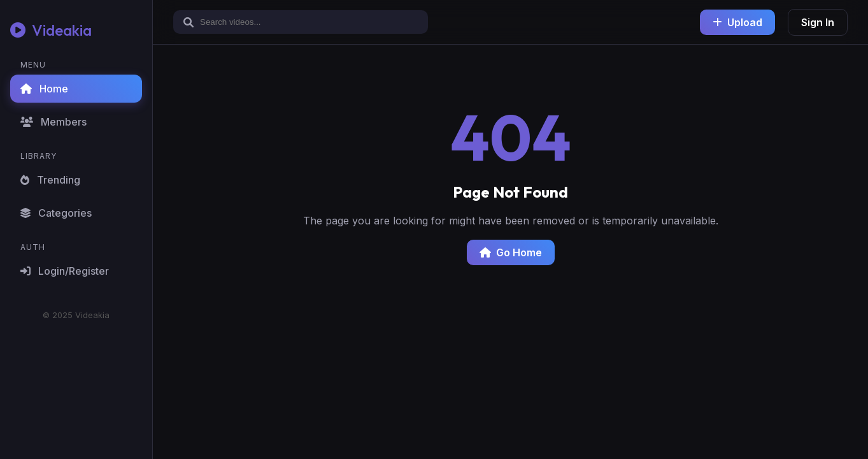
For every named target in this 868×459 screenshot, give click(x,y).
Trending (50, 180)
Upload (737, 22)
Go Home (511, 252)
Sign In (818, 22)
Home (44, 89)
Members (53, 122)
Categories (56, 213)
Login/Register (65, 271)
